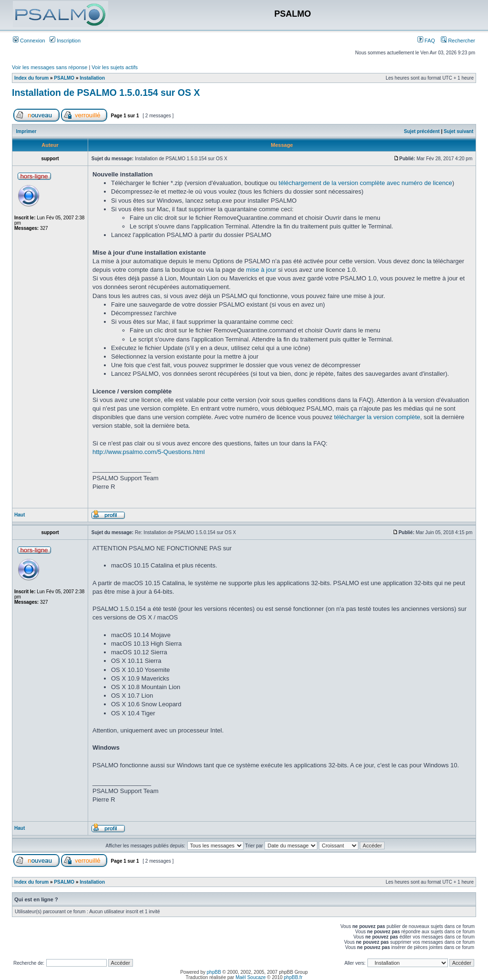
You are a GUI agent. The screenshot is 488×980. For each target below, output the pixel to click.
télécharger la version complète (377, 417)
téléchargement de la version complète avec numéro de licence (366, 183)
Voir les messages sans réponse (50, 67)
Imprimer (26, 131)
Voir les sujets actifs (115, 67)
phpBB (214, 972)
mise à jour (261, 270)
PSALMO (64, 78)
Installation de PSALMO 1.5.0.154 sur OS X (106, 93)
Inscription (65, 41)
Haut (20, 515)
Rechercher (458, 41)
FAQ (426, 41)
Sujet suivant (458, 131)
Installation (92, 78)
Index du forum (31, 78)
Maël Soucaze (250, 977)
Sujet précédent (422, 131)
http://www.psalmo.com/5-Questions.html (149, 452)
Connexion (29, 41)
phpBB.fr (293, 977)
